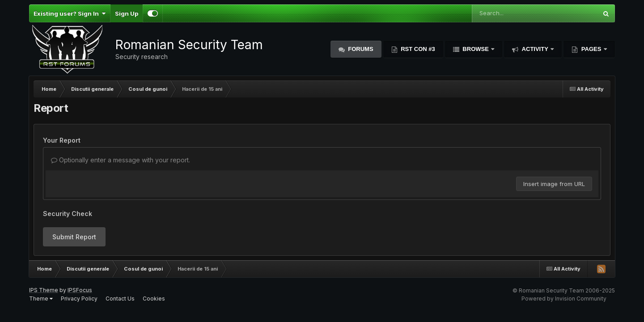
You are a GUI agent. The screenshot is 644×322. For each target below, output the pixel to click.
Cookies (154, 299)
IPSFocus (80, 290)
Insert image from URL (554, 184)
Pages (591, 49)
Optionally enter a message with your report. (121, 160)
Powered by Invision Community (564, 299)
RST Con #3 (417, 49)
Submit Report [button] (74, 237)
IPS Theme (44, 290)
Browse (476, 49)
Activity (535, 49)
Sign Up (127, 13)
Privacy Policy (79, 299)
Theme (41, 299)
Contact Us (120, 299)
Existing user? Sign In (70, 13)
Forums (360, 49)
